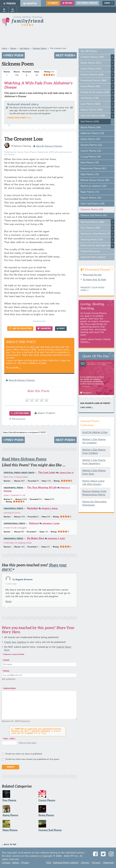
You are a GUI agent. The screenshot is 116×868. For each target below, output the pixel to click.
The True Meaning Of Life (42, 488)
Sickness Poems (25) (92, 210)
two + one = (9, 739)
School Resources (90, 251)
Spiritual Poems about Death (19, 473)
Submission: (10, 689)
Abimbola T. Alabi (51, 524)
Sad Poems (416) (90, 122)
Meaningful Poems (13, 488)
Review (67, 3)
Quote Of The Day (96, 356)
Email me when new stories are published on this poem (32, 759)
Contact (6, 863)
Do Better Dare (36, 538)
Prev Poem (13, 55)
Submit (53, 3)
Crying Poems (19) (91, 157)
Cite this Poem (20, 413)
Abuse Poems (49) (91, 128)
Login (108, 3)
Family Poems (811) (91, 69)
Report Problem (45, 413)
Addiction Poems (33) (92, 133)
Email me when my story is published (24, 754)
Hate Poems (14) (90, 174)
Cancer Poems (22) (91, 151)
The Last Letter (47, 473)
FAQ (49, 863)
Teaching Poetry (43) (92, 240)
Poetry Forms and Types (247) (97, 246)
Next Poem (65, 55)
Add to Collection (20, 328)
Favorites (44, 329)
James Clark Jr (67, 473)
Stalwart (34, 523)
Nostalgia (32, 508)
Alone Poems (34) (90, 139)
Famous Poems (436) (92, 75)
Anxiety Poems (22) (91, 145)
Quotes (30, 4)
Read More (12, 368)
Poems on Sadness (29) (93, 186)
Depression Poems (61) (93, 169)
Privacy (25, 863)
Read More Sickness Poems (24, 459)
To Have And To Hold (94, 280)
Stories (85, 863)
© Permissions (17, 419)
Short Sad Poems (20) (93, 204)
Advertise (108, 863)
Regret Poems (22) (91, 198)
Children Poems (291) (92, 57)
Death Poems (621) (91, 63)
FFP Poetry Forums (87, 3)
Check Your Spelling (15, 642)
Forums (96, 863)
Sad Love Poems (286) (93, 116)
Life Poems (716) (90, 98)
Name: (6, 660)
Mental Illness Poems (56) (95, 180)
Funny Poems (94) (90, 86)
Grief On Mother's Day (95, 432)
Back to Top (10, 845)
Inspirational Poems (14, 524)
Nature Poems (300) (92, 110)
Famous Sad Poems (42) (94, 215)
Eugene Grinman (24, 580)
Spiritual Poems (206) (92, 222)
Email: (7, 671)
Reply (9, 602)
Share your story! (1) (19, 118)
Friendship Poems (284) (93, 81)
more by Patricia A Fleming (48, 146)
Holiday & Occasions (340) (95, 92)
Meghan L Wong (50, 509)
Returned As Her (92, 275)
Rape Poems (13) (90, 192)
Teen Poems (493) (90, 228)
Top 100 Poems (89, 51)
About (16, 863)
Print (61, 329)
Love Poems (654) (90, 104)
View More (86, 408)
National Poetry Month (93, 257)
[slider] (49, 75)
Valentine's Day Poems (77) (96, 234)
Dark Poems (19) (90, 163)
